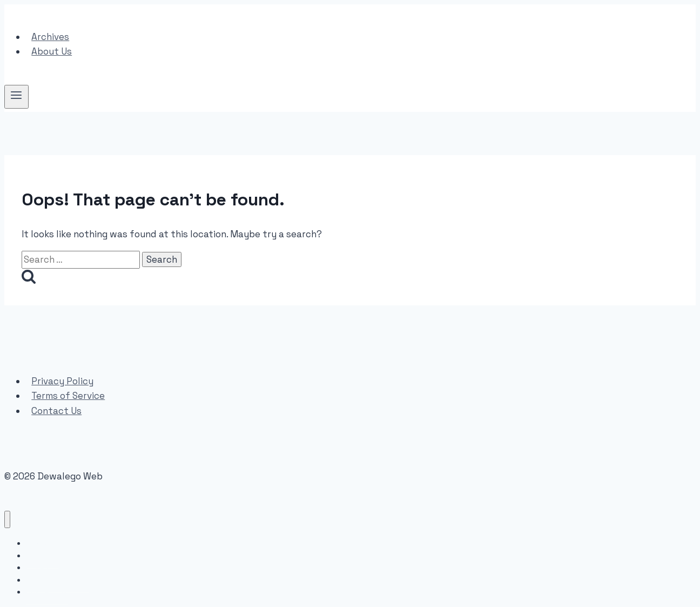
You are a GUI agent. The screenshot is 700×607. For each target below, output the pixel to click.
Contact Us (56, 411)
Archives (50, 37)
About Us (52, 51)
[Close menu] (7, 520)
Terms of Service (68, 396)
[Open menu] (16, 97)
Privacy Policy (62, 381)
